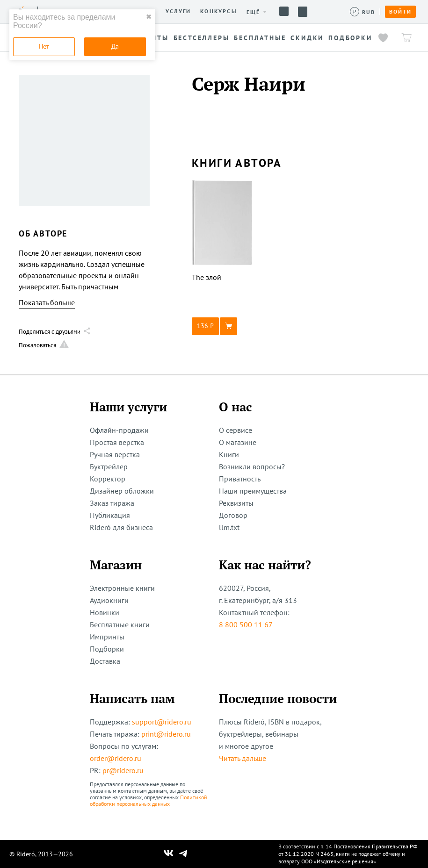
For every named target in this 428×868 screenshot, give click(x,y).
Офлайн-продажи (119, 430)
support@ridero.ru (162, 722)
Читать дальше (243, 758)
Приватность (240, 479)
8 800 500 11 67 (246, 624)
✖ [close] (149, 17)
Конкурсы (219, 11)
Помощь (284, 11)
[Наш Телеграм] (183, 854)
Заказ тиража (112, 503)
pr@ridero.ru (123, 770)
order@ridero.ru (116, 758)
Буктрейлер (109, 466)
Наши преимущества (253, 491)
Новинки (105, 612)
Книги (229, 454)
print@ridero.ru (166, 734)
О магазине (238, 442)
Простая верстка (117, 442)
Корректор (108, 479)
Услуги (178, 11)
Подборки (107, 649)
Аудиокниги (109, 600)
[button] (222, 326)
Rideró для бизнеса (121, 527)
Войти (400, 12)
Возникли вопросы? (252, 466)
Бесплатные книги (120, 624)
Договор (233, 515)
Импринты (107, 637)
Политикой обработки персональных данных (149, 800)
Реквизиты (236, 503)
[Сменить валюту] (363, 12)
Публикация (110, 515)
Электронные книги (122, 588)
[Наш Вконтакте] (169, 854)
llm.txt (229, 527)
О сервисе (236, 430)
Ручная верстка (115, 454)
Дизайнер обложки (122, 491)
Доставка (105, 661)
